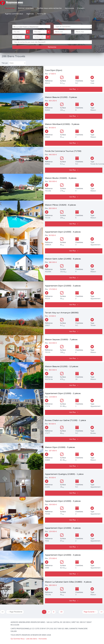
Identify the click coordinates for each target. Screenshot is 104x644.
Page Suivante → (90, 612)
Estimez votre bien (26, 8)
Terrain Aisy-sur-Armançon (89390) (62, 313)
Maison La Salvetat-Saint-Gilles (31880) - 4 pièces (68, 582)
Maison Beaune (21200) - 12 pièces (62, 366)
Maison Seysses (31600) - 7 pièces (61, 339)
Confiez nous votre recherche (49, 8)
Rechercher (10, 8)
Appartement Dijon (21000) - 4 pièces (63, 232)
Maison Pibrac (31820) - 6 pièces (60, 205)
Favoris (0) (41, 14)
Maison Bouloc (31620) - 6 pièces (61, 178)
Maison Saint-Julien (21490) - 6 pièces (63, 259)
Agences (30, 14)
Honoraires (70, 8)
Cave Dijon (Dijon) (54, 70)
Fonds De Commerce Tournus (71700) (63, 151)
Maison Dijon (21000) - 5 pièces (60, 447)
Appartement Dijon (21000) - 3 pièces (63, 286)
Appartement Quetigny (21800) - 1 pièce (64, 474)
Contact (81, 8)
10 (61, 612)
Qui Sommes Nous (18, 639)
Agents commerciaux (14, 14)
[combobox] (31, 27)
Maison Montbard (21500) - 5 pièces (62, 124)
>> (101, 612)
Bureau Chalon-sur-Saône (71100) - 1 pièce (65, 420)
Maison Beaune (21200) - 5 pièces (61, 97)
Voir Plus (74, 89)
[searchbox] (32, 27)
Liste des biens (32, 639)
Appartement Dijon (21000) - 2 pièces (63, 393)
